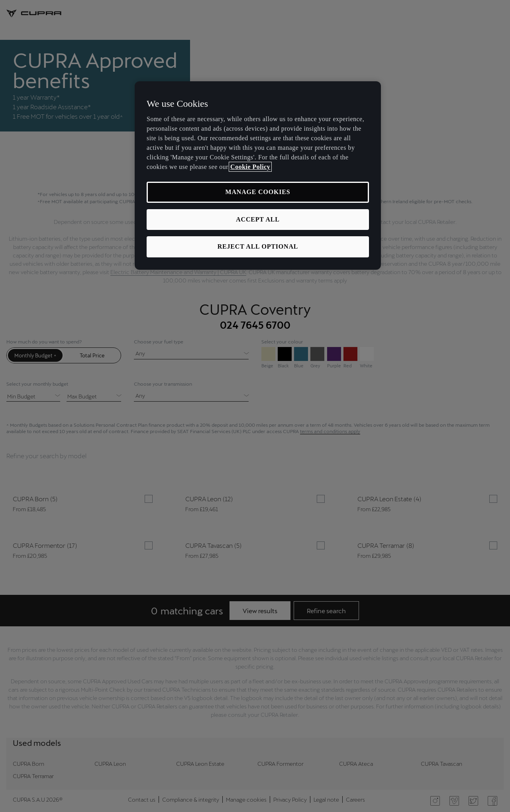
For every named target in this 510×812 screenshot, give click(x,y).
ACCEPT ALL (258, 219)
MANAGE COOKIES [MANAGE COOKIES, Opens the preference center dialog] (258, 192)
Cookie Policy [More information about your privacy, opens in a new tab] (250, 167)
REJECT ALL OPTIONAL (258, 246)
